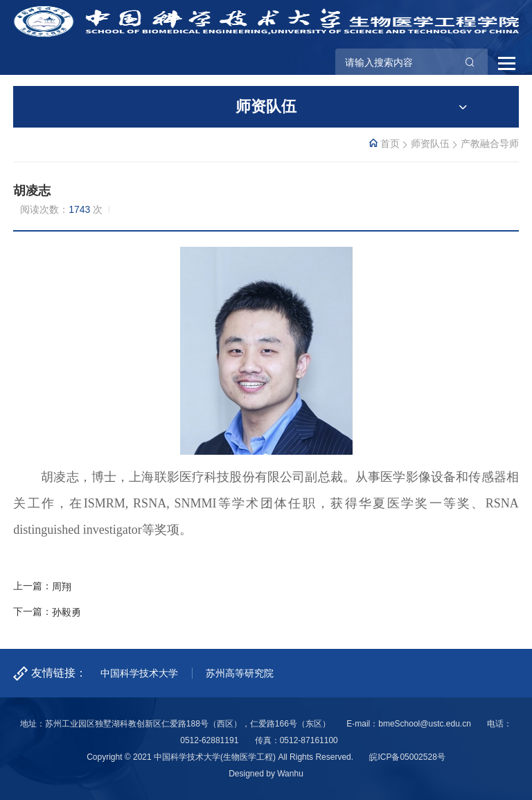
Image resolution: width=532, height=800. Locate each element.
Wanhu (290, 774)
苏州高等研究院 (240, 673)
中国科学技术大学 (139, 673)
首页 (390, 144)
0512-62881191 (209, 740)
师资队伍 (430, 144)
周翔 (62, 586)
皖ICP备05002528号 (407, 757)
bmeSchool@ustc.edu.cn (425, 724)
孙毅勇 (66, 612)
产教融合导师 (490, 144)
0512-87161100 (309, 740)
